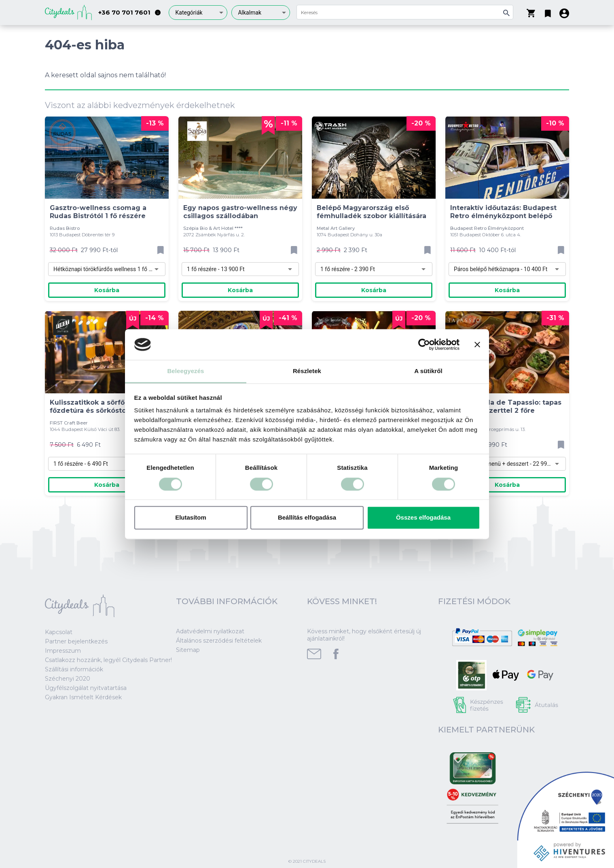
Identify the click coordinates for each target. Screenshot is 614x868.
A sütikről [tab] (428, 371)
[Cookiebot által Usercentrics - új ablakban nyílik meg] (424, 344)
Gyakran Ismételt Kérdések (83, 697)
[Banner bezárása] (477, 344)
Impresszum (63, 651)
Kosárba (107, 290)
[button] (548, 12)
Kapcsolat (59, 632)
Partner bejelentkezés (76, 641)
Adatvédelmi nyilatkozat (210, 631)
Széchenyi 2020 (68, 679)
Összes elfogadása (423, 518)
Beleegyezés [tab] (185, 371)
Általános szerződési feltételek (219, 641)
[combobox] (198, 13)
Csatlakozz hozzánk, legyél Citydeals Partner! (108, 660)
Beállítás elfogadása (307, 518)
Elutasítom (191, 518)
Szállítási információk (74, 669)
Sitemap (188, 650)
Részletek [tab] (307, 371)
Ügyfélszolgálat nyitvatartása (86, 688)
